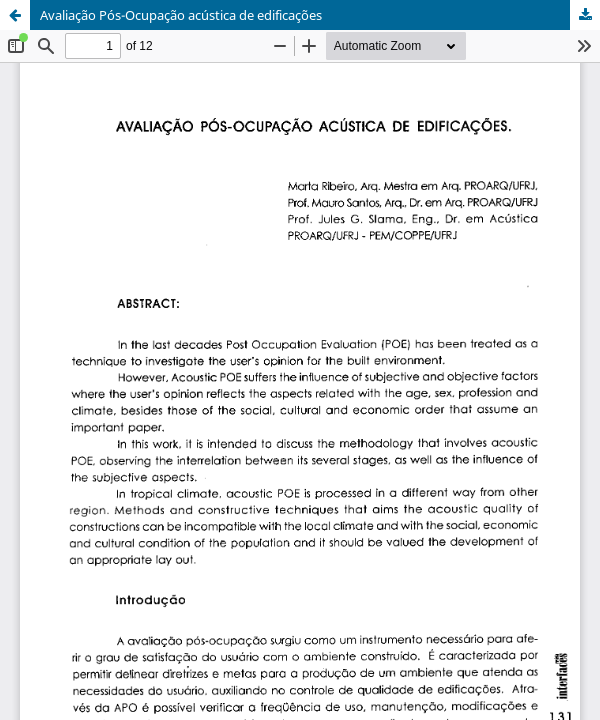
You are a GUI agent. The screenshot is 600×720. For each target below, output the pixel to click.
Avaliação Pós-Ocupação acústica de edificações (181, 15)
